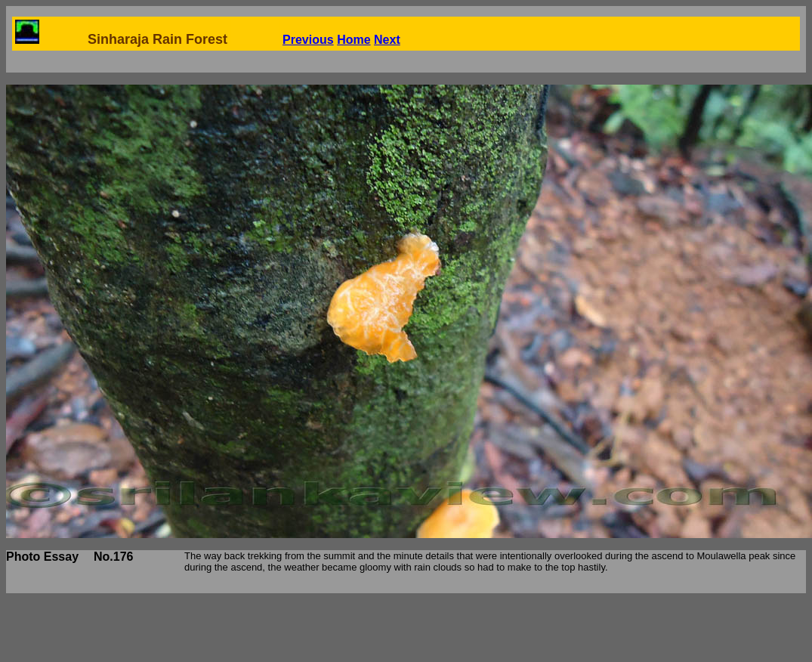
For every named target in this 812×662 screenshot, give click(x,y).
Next (387, 40)
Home (354, 40)
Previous (308, 40)
